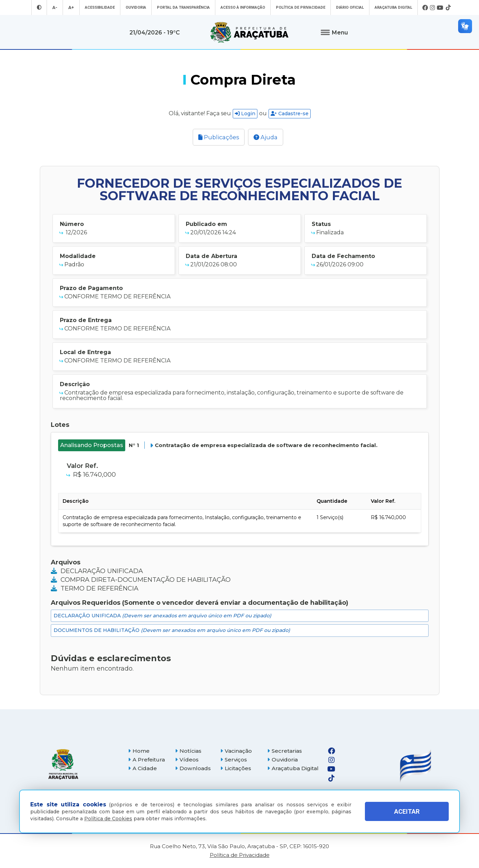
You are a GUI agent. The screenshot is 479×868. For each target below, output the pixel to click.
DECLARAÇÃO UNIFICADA (97, 571)
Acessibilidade (100, 7)
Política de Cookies (108, 819)
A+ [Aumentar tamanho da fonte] (71, 7)
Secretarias (285, 751)
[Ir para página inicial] (249, 32)
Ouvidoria (136, 7)
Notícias (188, 751)
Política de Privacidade (301, 7)
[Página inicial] (63, 764)
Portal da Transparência (183, 7)
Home (139, 751)
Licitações (236, 768)
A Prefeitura (146, 760)
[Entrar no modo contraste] (39, 7)
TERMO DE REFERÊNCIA (95, 588)
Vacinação (236, 751)
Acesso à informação (243, 7)
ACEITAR (407, 811)
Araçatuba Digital (393, 7)
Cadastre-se (290, 114)
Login (245, 114)
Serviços (234, 760)
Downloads (193, 768)
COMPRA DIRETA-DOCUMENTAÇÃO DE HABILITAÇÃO (141, 580)
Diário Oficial (350, 7)
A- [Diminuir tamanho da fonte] (55, 7)
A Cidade (142, 768)
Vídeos (187, 760)
